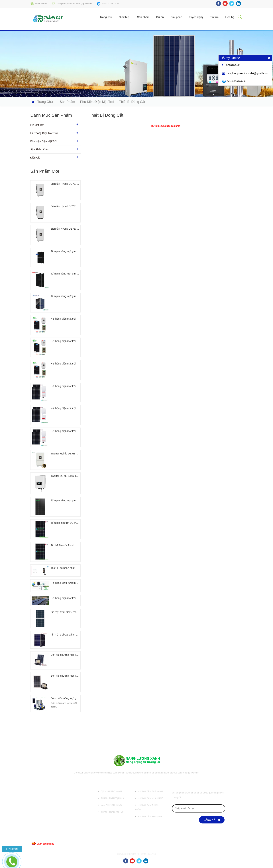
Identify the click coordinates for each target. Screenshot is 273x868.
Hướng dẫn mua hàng (151, 798)
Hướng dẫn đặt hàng (150, 791)
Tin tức (214, 17)
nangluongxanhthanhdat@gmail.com (72, 4)
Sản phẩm (143, 17)
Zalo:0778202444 (108, 4)
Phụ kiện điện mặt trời (97, 102)
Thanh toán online (112, 812)
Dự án (160, 17)
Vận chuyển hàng (111, 805)
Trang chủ (106, 17)
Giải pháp (176, 17)
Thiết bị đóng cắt (132, 102)
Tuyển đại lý (196, 17)
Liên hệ (230, 17)
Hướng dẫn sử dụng (150, 817)
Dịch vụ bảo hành (111, 791)
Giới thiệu (125, 17)
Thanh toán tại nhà (112, 798)
